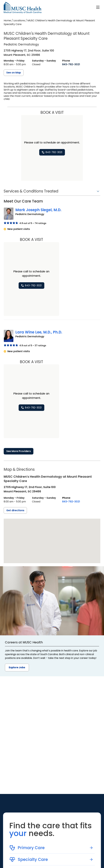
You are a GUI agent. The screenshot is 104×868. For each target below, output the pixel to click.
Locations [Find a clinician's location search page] (19, 20)
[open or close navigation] (98, 7)
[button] (52, 192)
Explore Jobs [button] (17, 667)
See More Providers (19, 451)
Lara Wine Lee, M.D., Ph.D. (39, 332)
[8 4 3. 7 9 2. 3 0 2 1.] (71, 64)
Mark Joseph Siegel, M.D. (38, 210)
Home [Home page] (7, 20)
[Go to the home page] (23, 8)
